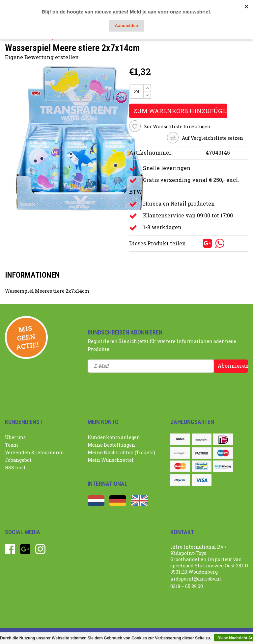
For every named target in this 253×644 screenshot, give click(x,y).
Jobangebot (18, 460)
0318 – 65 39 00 (187, 586)
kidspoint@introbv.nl (196, 579)
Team (12, 445)
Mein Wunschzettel (111, 460)
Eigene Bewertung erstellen (42, 57)
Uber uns (15, 437)
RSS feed (15, 468)
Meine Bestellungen (111, 445)
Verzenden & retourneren (34, 452)
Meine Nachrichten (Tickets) (121, 452)
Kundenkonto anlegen (114, 437)
